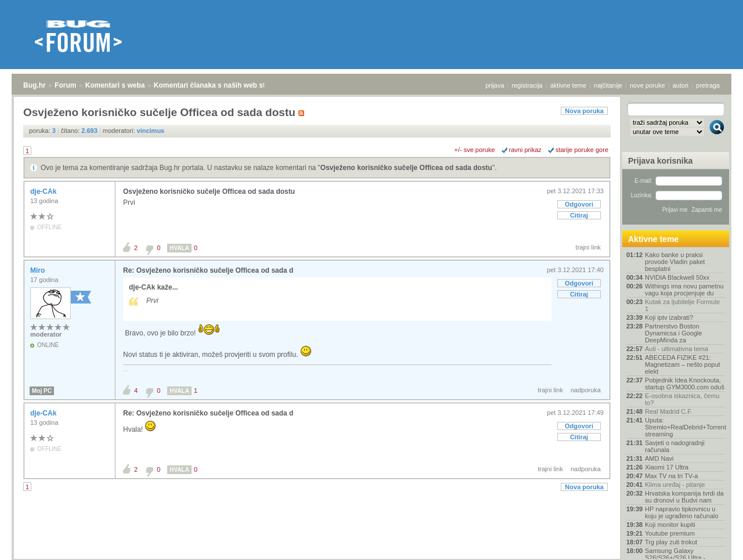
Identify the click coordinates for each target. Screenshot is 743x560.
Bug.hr (35, 85)
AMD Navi (659, 458)
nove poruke (648, 85)
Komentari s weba (115, 85)
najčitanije (608, 85)
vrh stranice (711, 543)
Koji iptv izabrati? (669, 317)
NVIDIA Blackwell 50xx (677, 277)
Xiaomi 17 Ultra (667, 467)
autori (681, 85)
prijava (495, 85)
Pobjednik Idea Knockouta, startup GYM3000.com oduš (685, 384)
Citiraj (579, 215)
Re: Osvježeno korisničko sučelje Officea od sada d (208, 270)
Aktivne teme (653, 239)
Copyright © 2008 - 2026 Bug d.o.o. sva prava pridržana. (371, 557)
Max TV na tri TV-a (671, 476)
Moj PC (42, 391)
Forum (65, 85)
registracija (527, 85)
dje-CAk (44, 192)
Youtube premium (670, 533)
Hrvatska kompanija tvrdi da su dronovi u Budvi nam (684, 497)
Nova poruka (584, 111)
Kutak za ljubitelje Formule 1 (682, 305)
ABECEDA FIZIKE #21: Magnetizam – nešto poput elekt (683, 364)
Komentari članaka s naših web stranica (220, 85)
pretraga (708, 85)
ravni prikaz (525, 150)
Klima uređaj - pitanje (675, 485)
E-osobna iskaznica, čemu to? (682, 399)
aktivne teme (568, 85)
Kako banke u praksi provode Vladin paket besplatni (675, 262)
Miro (39, 270)
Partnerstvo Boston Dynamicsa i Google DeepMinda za (673, 333)
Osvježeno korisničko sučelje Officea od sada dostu (406, 168)
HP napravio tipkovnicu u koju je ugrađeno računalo (682, 512)
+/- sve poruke (475, 150)
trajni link (588, 247)
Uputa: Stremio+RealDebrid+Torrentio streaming (685, 427)
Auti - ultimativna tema (677, 349)
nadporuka (586, 390)
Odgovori (579, 204)
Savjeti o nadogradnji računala (675, 446)
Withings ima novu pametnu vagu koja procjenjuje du (684, 290)
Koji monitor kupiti (670, 525)
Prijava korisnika (660, 161)
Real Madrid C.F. (669, 411)
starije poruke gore (582, 150)
